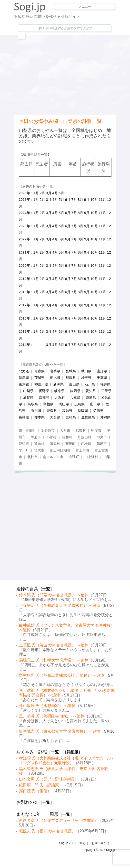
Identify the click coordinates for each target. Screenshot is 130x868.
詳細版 (72, 752)
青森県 (40, 371)
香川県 (36, 411)
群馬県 (71, 378)
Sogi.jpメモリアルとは (74, 843)
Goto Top (122, 860)
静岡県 (75, 391)
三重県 (106, 391)
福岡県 (83, 411)
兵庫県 (75, 397)
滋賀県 (28, 397)
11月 (102, 200)
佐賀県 (99, 411)
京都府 (44, 397)
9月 (87, 200)
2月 (42, 193)
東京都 (24, 384)
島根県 (48, 404)
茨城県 (40, 378)
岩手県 (55, 371)
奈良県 (91, 397)
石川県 (90, 384)
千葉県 (102, 378)
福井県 (105, 384)
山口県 (95, 404)
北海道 (24, 371)
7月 (74, 200)
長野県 (44, 391)
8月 (80, 200)
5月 (61, 193)
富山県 (74, 384)
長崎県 (24, 417)
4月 (55, 193)
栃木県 (55, 378)
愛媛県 (52, 411)
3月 (49, 193)
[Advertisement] (72, 74)
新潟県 (59, 384)
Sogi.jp (111, 850)
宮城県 (71, 371)
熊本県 (40, 417)
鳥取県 (33, 404)
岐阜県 (60, 391)
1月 (36, 193)
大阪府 (60, 397)
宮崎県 (71, 417)
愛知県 (91, 391)
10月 (94, 200)
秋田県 (86, 371)
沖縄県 (105, 417)
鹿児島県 (88, 417)
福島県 (24, 378)
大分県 (55, 417)
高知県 (67, 411)
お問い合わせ (100, 843)
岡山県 (64, 404)
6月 (68, 200)
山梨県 (28, 391)
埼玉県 (86, 378)
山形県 (102, 371)
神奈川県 (41, 384)
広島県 (80, 404)
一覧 (46, 589)
